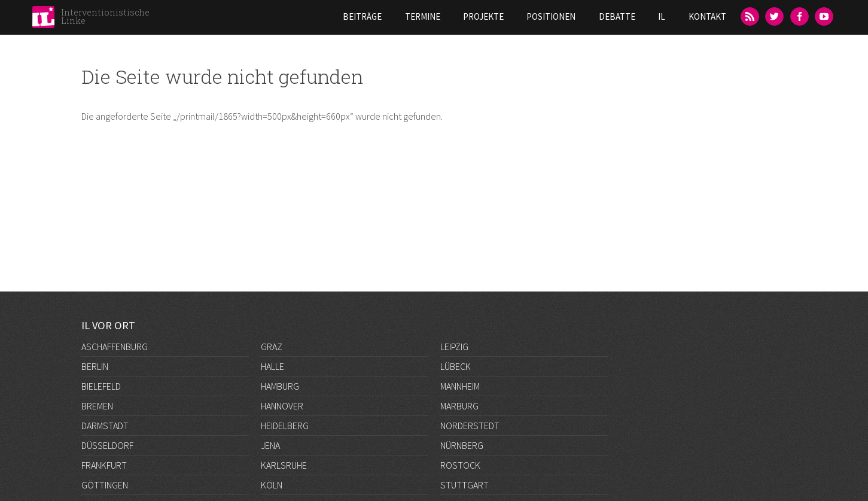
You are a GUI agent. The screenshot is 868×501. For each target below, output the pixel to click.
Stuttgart (465, 485)
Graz (272, 347)
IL (662, 16)
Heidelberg (285, 426)
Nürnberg (462, 445)
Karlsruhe (284, 465)
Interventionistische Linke (105, 16)
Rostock (460, 465)
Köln (272, 485)
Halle (272, 366)
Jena (270, 445)
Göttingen (105, 485)
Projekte (483, 16)
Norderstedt (470, 426)
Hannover (282, 406)
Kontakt (707, 16)
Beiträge (362, 16)
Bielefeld (101, 386)
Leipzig (454, 347)
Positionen (551, 16)
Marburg (459, 406)
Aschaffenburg (115, 347)
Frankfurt (104, 465)
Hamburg (280, 386)
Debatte (617, 16)
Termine (423, 16)
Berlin (95, 366)
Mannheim (460, 386)
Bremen (97, 406)
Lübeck (456, 366)
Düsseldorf (107, 445)
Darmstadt (105, 426)
